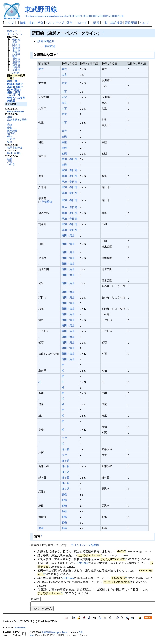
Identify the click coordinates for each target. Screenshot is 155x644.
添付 (69, 23)
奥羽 (15, 42)
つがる (11, 164)
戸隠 (10, 161)
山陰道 (16, 59)
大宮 (41, 69)
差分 (40, 23)
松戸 (64, 438)
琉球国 (16, 70)
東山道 (16, 51)
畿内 (15, 56)
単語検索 (117, 23)
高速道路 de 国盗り (17, 121)
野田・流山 (68, 235)
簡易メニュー (15, 31)
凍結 (32, 23)
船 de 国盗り (14, 90)
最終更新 (131, 23)
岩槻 (64, 136)
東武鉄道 (50, 46)
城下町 (11, 133)
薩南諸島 (12, 131)
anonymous (20, 628)
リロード (81, 23)
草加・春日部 (69, 159)
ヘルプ (144, 23)
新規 (96, 23)
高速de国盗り (15, 87)
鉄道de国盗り (15, 84)
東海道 (16, 48)
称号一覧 (12, 81)
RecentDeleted (15, 111)
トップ (9, 23)
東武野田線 (41, 9)
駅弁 (10, 128)
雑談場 (11, 101)
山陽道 (16, 62)
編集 (23, 23)
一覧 (105, 23)
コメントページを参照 (85, 545)
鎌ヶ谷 (66, 449)
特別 (10, 142)
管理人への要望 (16, 98)
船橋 (64, 494)
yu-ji (32, 635)
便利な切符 (14, 92)
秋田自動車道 (15, 148)
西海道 (16, 67)
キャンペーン (15, 34)
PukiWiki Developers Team (54, 632)
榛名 (10, 136)
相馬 (10, 117)
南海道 (16, 64)
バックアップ (55, 23)
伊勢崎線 (47, 202)
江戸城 (11, 139)
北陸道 (16, 53)
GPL (81, 632)
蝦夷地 (16, 40)
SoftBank (82, 563)
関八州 (16, 45)
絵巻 (10, 159)
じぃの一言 (14, 95)
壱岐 (10, 125)
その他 (15, 73)
